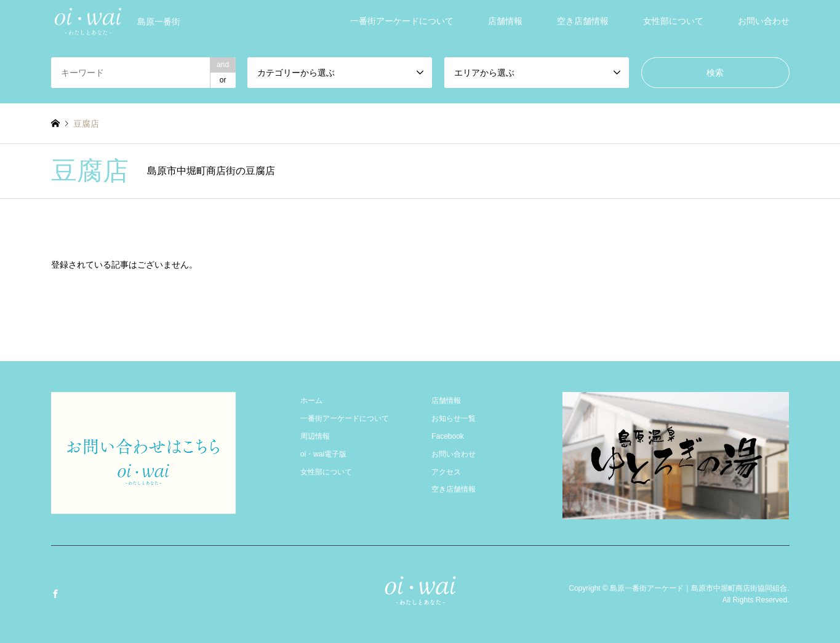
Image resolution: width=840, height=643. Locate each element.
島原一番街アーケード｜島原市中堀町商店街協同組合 (698, 588)
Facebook (448, 436)
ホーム (311, 401)
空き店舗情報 (583, 21)
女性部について (673, 21)
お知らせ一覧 (454, 418)
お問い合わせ (764, 21)
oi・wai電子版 (323, 454)
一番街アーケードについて (402, 21)
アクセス (446, 472)
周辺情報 (315, 436)
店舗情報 (505, 21)
